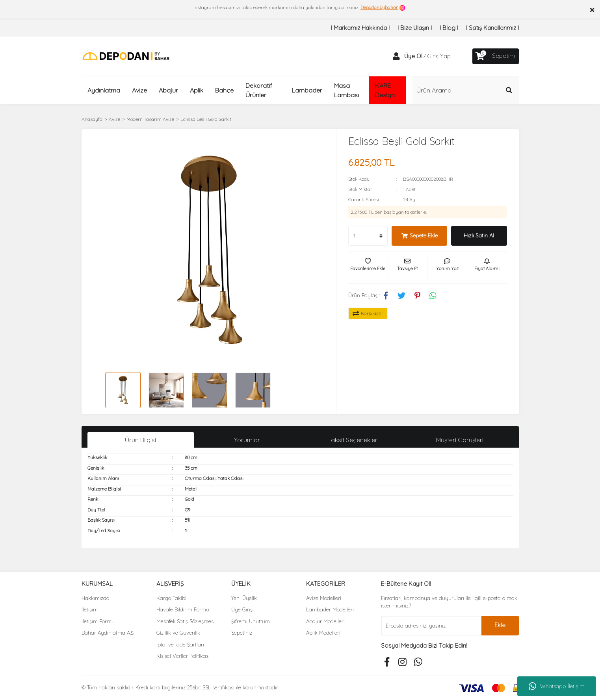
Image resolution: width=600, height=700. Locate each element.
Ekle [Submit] (500, 625)
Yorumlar (247, 440)
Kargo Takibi (171, 598)
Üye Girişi (242, 609)
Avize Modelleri (324, 598)
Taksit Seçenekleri (353, 440)
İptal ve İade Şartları (180, 644)
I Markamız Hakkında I (360, 28)
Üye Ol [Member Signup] (413, 56)
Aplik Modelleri (323, 633)
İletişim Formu (98, 621)
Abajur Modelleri (325, 621)
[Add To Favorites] (368, 268)
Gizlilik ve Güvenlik (178, 633)
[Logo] (126, 56)
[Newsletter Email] (431, 626)
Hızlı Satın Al (479, 235)
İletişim (90, 609)
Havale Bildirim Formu (183, 609)
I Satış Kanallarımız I (492, 28)
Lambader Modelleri (330, 609)
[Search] (466, 90)
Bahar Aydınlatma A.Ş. (108, 633)
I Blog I (449, 28)
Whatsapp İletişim (557, 686)
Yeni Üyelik (244, 598)
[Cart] (496, 56)
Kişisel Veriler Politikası (183, 656)
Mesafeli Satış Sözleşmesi (186, 621)
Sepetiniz (242, 633)
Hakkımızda (96, 598)
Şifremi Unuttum (251, 621)
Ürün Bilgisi (140, 440)
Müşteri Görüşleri (460, 440)
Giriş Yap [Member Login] (439, 56)
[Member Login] (396, 56)
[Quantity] (368, 236)
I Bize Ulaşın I (415, 28)
